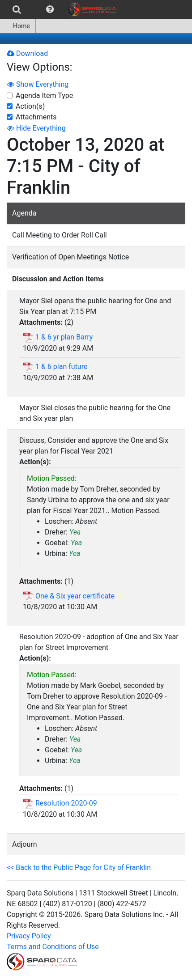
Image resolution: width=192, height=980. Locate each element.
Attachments (36, 117)
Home (18, 26)
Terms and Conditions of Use (53, 947)
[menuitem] (17, 9)
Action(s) (30, 106)
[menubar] (60, 9)
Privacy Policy (29, 936)
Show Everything (38, 84)
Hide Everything (36, 128)
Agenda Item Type (44, 95)
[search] (17, 9)
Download (27, 53)
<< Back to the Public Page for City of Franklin (79, 868)
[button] (50, 9)
